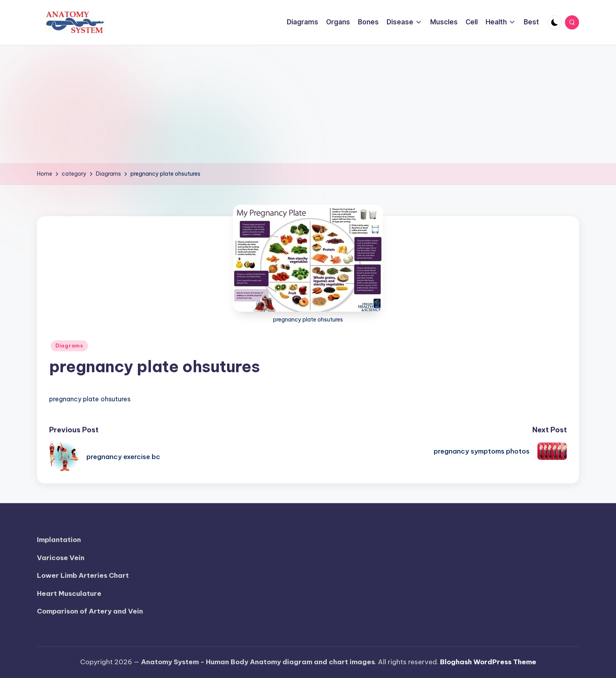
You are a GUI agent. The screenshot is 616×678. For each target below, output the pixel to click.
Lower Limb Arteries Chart (83, 575)
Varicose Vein (61, 558)
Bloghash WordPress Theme (488, 662)
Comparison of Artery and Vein (90, 611)
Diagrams (69, 346)
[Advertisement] (308, 104)
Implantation (59, 540)
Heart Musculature (69, 593)
